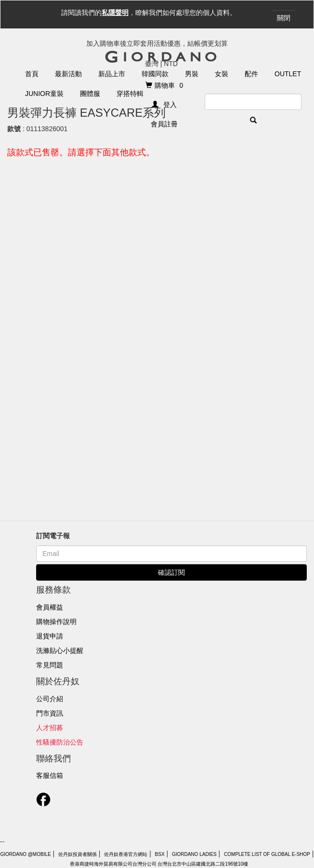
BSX (160, 854)
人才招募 (50, 728)
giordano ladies (194, 854)
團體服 (90, 94)
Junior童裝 (44, 94)
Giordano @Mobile (25, 854)
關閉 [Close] (284, 18)
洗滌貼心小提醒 (60, 651)
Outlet (288, 74)
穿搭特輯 (130, 94)
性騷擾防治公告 (60, 742)
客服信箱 (50, 775)
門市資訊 (50, 713)
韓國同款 (155, 74)
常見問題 (50, 665)
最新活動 (68, 74)
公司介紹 (50, 699)
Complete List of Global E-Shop (267, 854)
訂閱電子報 (53, 536)
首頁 (32, 74)
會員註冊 (164, 124)
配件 (251, 74)
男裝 (192, 74)
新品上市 (112, 74)
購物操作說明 (56, 622)
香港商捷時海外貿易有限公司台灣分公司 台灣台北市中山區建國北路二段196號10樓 (159, 864)
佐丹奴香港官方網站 (126, 854)
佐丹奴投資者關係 (78, 854)
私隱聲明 (115, 13)
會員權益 (50, 607)
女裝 (222, 74)
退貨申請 (50, 636)
